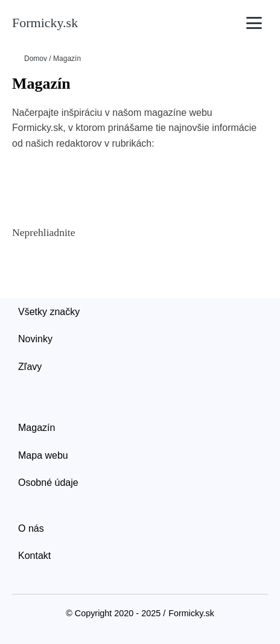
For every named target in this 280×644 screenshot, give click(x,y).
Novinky (35, 339)
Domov (36, 59)
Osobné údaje (48, 483)
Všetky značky (49, 312)
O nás (31, 528)
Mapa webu (43, 455)
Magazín (37, 428)
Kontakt (34, 556)
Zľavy (30, 367)
